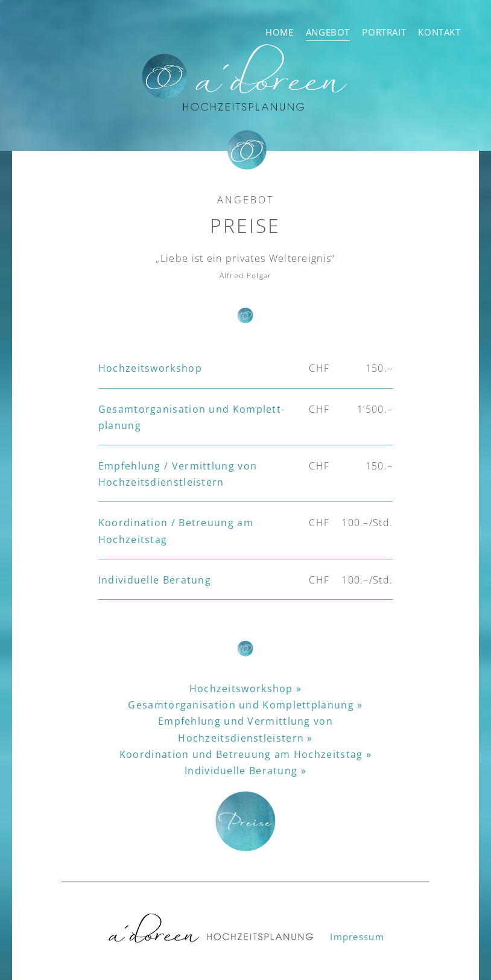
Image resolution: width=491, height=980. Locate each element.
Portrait (384, 32)
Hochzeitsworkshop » (246, 689)
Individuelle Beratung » (245, 771)
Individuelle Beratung (155, 580)
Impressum (357, 937)
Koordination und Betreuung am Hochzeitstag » (245, 754)
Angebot (328, 32)
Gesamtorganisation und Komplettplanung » (245, 705)
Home (279, 32)
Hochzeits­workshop (150, 368)
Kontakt (439, 32)
